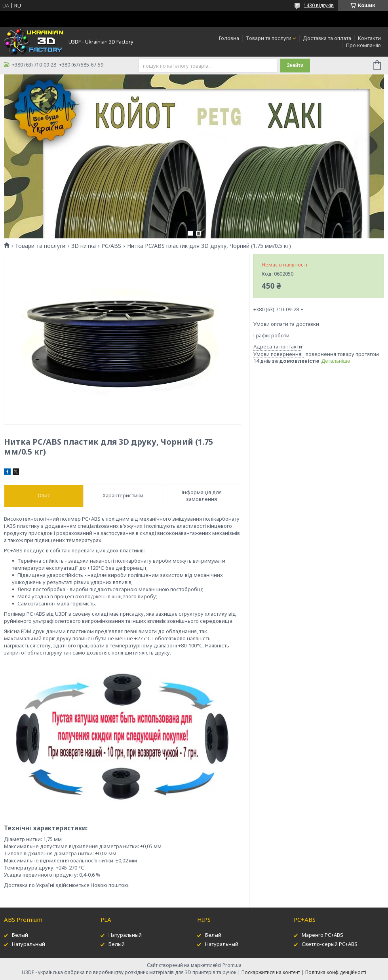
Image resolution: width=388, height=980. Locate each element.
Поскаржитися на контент (271, 972)
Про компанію (363, 45)
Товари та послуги (269, 38)
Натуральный (29, 944)
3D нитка (84, 246)
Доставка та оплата (327, 38)
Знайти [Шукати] (295, 65)
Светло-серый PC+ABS (330, 944)
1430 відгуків (319, 5)
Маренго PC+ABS (322, 935)
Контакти (369, 38)
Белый (20, 935)
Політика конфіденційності (336, 972)
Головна (229, 38)
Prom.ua (232, 965)
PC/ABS (111, 246)
